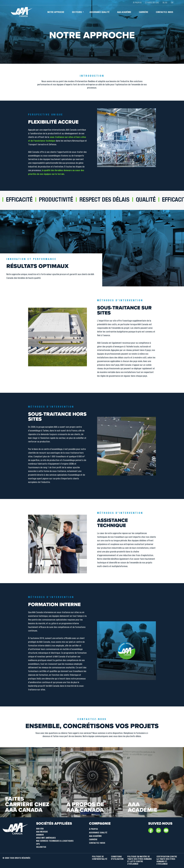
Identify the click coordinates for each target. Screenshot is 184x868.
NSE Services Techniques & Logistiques (55, 841)
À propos (137, 3)
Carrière (144, 12)
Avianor (40, 835)
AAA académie (124, 12)
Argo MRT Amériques (46, 838)
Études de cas (152, 3)
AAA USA (40, 829)
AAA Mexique (42, 832)
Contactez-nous (165, 12)
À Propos (93, 829)
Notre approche (56, 12)
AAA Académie (95, 836)
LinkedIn (158, 830)
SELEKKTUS (41, 847)
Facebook (151, 830)
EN (172, 3)
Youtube (166, 830)
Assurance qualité (100, 12)
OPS (38, 844)
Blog (165, 3)
